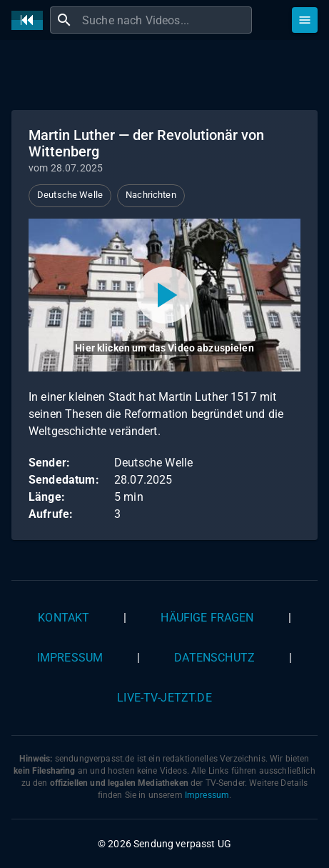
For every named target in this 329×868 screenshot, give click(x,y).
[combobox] (165, 20)
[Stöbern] (305, 20)
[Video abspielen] (164, 295)
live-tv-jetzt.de (164, 698)
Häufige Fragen (207, 618)
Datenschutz (214, 658)
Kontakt (64, 618)
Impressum (70, 658)
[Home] (31, 20)
